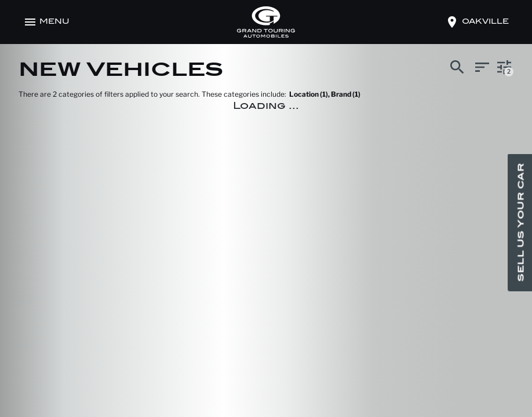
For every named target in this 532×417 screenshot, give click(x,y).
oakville (485, 22)
